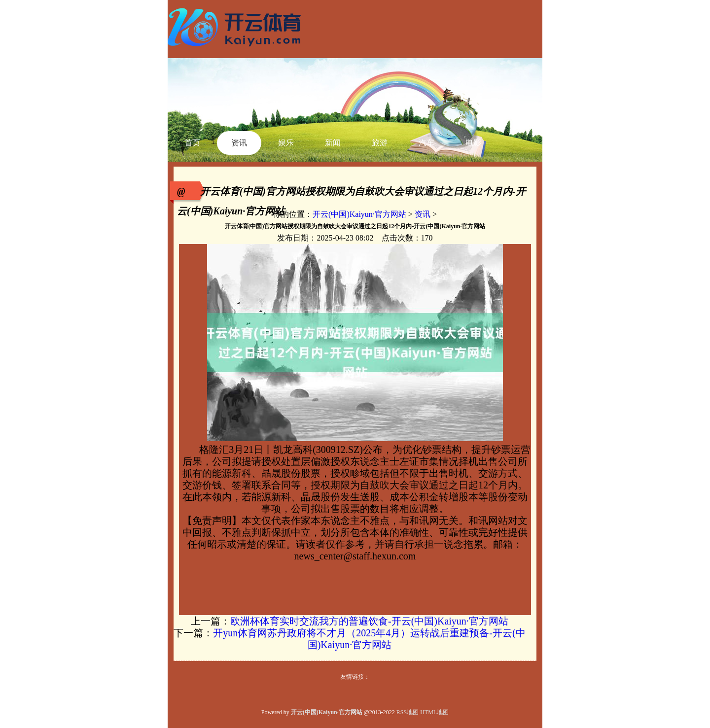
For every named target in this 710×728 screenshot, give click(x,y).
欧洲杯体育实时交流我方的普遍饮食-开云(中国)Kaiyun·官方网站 (369, 621)
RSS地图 (408, 712)
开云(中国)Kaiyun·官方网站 (359, 214)
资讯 (423, 214)
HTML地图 (434, 712)
